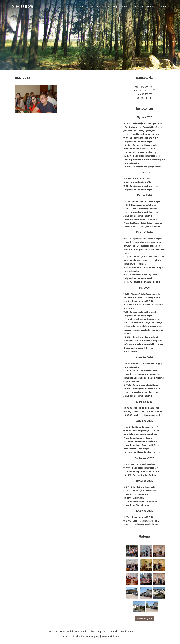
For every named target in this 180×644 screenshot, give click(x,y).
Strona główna (79, 7)
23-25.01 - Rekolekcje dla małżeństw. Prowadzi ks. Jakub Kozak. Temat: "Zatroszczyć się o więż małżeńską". (141, 149)
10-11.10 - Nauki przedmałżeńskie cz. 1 (141, 468)
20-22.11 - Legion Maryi (134, 498)
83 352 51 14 (146, 98)
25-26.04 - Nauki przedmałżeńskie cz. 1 (142, 282)
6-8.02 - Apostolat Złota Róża (137, 179)
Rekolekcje (112, 7)
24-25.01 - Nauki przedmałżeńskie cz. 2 (142, 156)
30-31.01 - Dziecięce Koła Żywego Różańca (143, 167)
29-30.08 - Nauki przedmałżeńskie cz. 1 (142, 415)
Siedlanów (23, 6)
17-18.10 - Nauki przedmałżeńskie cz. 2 (141, 472)
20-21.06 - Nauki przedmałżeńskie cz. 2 (142, 389)
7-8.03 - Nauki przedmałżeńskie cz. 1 (140, 205)
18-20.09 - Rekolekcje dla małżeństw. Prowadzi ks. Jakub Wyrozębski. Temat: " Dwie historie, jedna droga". (142, 445)
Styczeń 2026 (144, 117)
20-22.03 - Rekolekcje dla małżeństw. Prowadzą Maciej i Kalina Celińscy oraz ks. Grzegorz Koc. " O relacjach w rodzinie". (143, 223)
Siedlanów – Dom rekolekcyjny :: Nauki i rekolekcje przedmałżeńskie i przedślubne (90, 632)
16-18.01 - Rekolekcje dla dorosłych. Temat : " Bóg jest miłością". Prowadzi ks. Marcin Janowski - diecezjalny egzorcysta (144, 127)
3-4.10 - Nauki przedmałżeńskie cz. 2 (140, 464)
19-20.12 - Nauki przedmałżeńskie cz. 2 (141, 521)
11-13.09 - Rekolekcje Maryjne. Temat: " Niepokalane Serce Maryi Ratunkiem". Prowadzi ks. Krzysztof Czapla (141, 434)
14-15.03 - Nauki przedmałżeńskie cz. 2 (141, 209)
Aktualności (97, 7)
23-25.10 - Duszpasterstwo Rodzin (140, 475)
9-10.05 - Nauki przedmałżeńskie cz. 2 (141, 301)
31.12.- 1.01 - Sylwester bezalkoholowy (141, 524)
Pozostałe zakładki (144, 7)
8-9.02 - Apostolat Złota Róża (137, 182)
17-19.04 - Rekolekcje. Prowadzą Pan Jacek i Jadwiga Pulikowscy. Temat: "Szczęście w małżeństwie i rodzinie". (144, 260)
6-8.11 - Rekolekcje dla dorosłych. (139, 487)
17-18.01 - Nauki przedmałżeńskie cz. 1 (141, 134)
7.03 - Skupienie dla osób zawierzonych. (142, 202)
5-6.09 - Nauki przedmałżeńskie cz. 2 (141, 427)
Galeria (126, 7)
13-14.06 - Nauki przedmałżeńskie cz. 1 (141, 385)
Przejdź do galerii (144, 619)
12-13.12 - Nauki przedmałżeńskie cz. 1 (141, 517)
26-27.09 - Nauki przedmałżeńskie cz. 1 (142, 452)
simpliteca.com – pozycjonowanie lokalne (97, 636)
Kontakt (162, 7)
